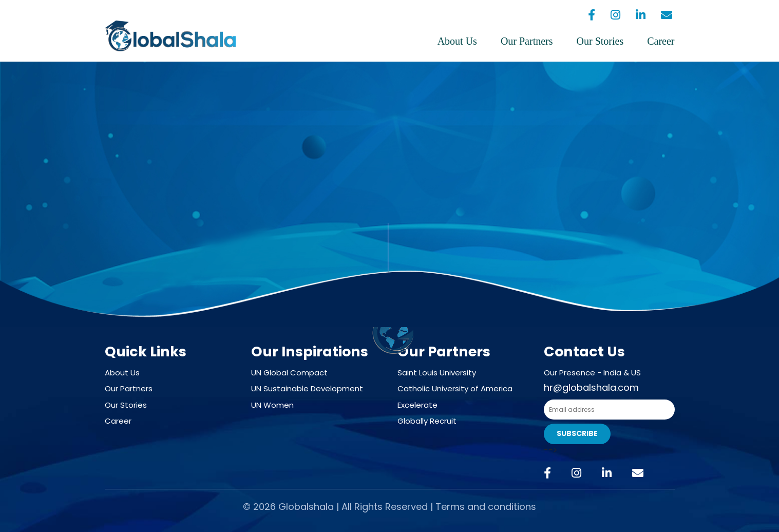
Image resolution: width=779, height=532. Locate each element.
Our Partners (527, 41)
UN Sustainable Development (307, 388)
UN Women (272, 405)
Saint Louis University (437, 373)
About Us (457, 41)
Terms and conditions (486, 507)
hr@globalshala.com (591, 387)
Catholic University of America (455, 388)
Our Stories (600, 41)
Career (661, 41)
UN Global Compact (289, 373)
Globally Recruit (427, 421)
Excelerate (417, 405)
